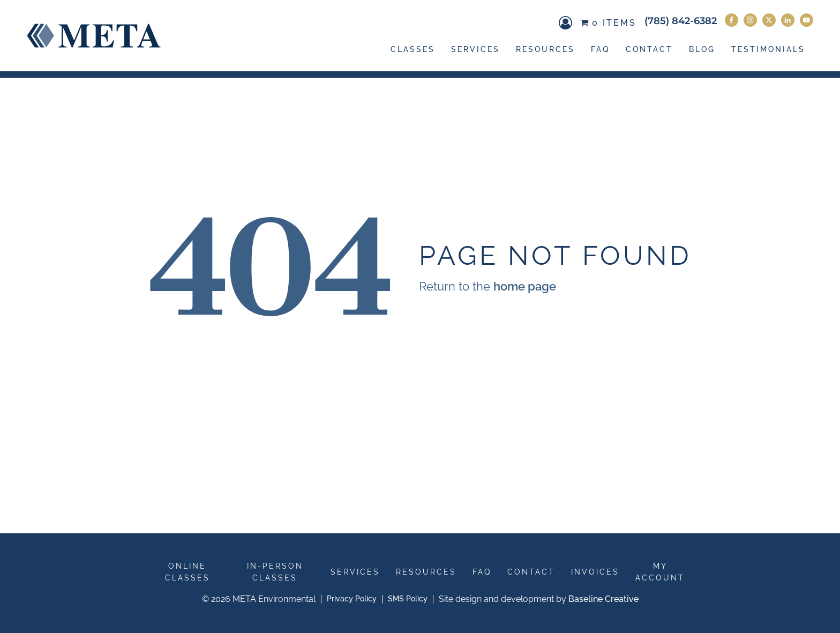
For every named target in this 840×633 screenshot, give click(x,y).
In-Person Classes (275, 572)
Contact (649, 49)
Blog (702, 49)
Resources (545, 49)
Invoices (595, 572)
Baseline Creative (603, 599)
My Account (660, 572)
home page (525, 286)
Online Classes (187, 572)
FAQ (600, 49)
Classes (413, 49)
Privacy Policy (352, 599)
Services (475, 49)
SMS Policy (408, 599)
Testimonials (768, 49)
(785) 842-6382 (681, 21)
